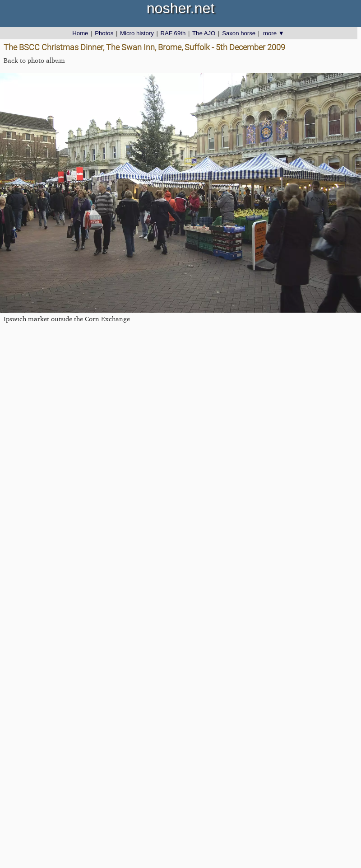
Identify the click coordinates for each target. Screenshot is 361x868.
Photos (104, 33)
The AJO (204, 33)
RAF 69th (173, 33)
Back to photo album (34, 60)
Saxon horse (239, 33)
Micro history (137, 33)
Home (80, 33)
